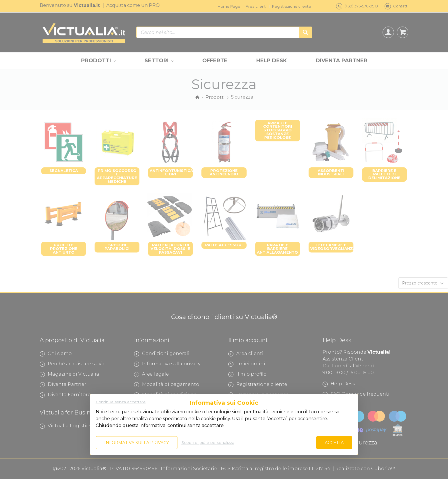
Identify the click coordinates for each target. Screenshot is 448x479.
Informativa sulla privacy (137, 443)
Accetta (334, 443)
